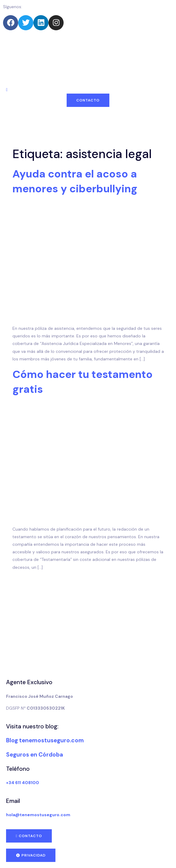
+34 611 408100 (23, 783)
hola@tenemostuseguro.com (38, 815)
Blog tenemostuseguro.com (45, 740)
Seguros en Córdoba (35, 755)
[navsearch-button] (7, 90)
